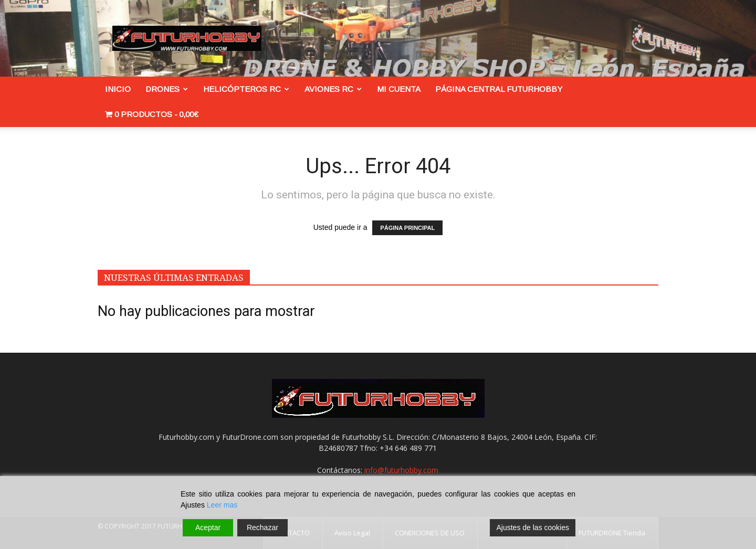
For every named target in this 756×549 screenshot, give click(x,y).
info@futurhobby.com (401, 470)
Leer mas (222, 505)
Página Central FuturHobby (499, 89)
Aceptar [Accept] (208, 527)
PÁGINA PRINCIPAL (407, 228)
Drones (167, 89)
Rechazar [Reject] (262, 527)
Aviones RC (333, 89)
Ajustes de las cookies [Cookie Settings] (533, 527)
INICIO (118, 89)
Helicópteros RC (246, 89)
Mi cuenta (399, 89)
